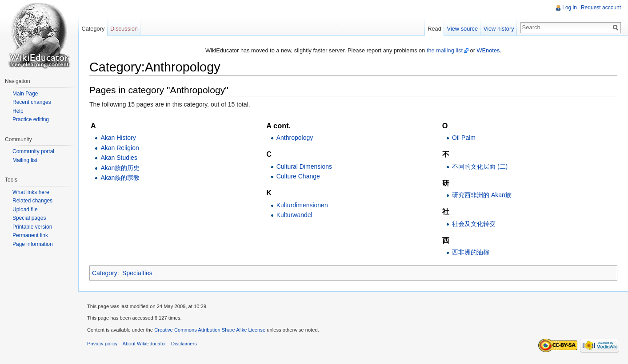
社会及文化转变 (474, 224)
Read (434, 29)
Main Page (25, 94)
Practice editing (31, 119)
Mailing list (25, 160)
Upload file (25, 210)
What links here (31, 192)
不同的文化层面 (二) (480, 166)
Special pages (29, 218)
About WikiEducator (144, 344)
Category (105, 273)
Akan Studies (119, 158)
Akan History (118, 138)
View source (462, 29)
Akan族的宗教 (120, 178)
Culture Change (298, 176)
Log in (570, 8)
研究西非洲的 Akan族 (482, 195)
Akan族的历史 (120, 168)
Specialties (137, 273)
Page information (33, 244)
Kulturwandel (294, 215)
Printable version (32, 227)
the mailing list (445, 50)
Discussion (124, 29)
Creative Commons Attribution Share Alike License (210, 330)
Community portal (33, 151)
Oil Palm (464, 138)
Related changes (32, 201)
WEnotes (488, 50)
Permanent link (30, 235)
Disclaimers (184, 344)
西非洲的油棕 (471, 252)
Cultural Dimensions (304, 166)
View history (499, 29)
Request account (601, 8)
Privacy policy (102, 344)
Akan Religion (120, 148)
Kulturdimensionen (302, 205)
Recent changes (32, 102)
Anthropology (295, 138)
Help (18, 111)
